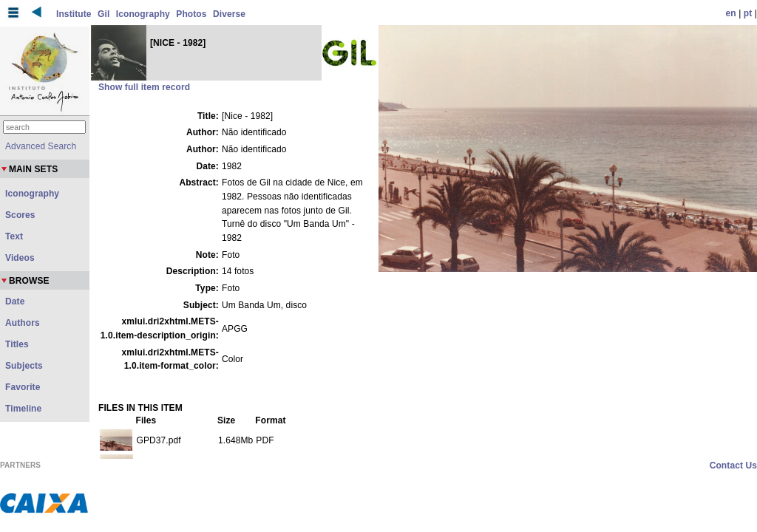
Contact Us (733, 465)
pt (748, 13)
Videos (20, 258)
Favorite (23, 387)
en (731, 13)
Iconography (143, 14)
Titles (17, 344)
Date (15, 301)
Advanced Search (41, 146)
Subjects (24, 366)
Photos (191, 14)
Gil (103, 14)
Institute (74, 14)
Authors (23, 323)
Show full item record (144, 87)
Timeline (23, 409)
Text (14, 236)
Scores (20, 215)
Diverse (229, 14)
